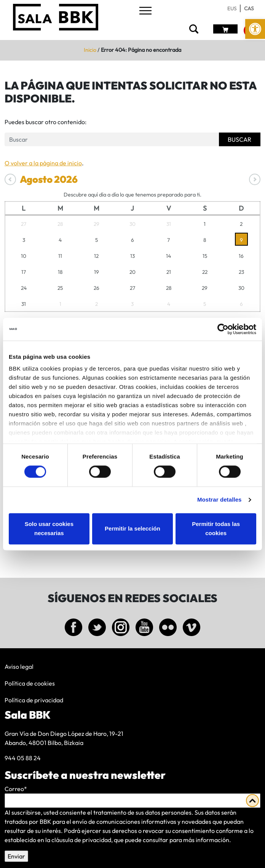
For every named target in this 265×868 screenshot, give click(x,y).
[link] (255, 29)
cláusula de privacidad (81, 840)
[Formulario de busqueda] (112, 139)
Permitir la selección (132, 528)
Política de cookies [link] (30, 683)
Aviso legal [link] (19, 667)
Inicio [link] (90, 50)
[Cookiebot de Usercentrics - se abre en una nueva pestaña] (223, 329)
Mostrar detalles (220, 500)
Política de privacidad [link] (34, 700)
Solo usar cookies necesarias (49, 528)
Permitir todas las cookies (216, 528)
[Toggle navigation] (145, 11)
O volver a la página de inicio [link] (43, 163)
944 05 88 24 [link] (23, 758)
